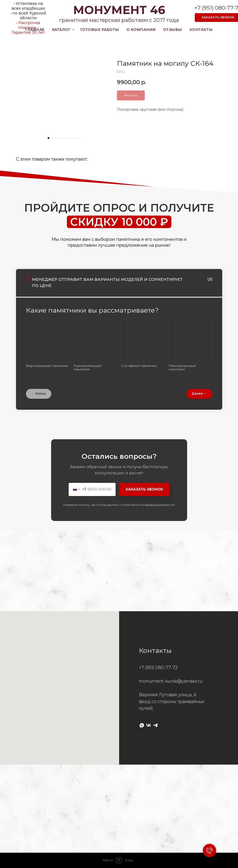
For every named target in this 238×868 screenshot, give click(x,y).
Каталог (62, 30)
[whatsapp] (142, 725)
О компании (141, 30)
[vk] (149, 725)
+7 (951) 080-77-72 (158, 668)
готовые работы (100, 30)
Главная (35, 30)
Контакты (201, 30)
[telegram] (155, 725)
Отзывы (173, 30)
